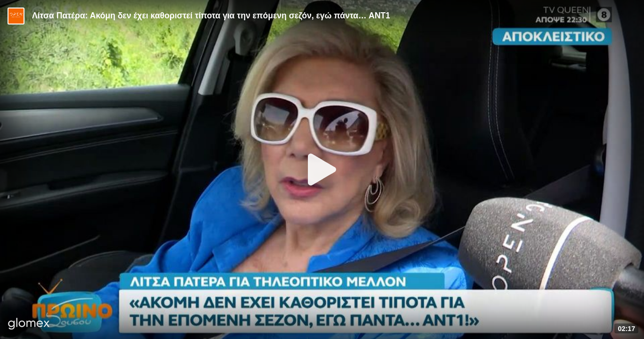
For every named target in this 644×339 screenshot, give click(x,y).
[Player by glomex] (29, 325)
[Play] (322, 169)
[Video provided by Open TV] (16, 16)
